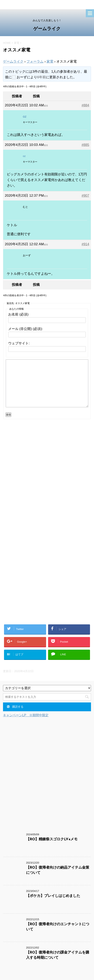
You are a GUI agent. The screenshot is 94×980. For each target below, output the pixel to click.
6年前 (41, 77)
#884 (85, 105)
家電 (50, 62)
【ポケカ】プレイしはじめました (53, 896)
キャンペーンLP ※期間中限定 (26, 715)
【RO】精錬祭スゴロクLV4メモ (52, 839)
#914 (85, 244)
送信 (8, 415)
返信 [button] (46, 106)
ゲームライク (47, 29)
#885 (85, 145)
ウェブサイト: (19, 343)
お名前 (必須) (18, 314)
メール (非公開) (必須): (26, 329)
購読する (15, 707)
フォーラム (35, 62)
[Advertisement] (47, 476)
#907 (85, 196)
